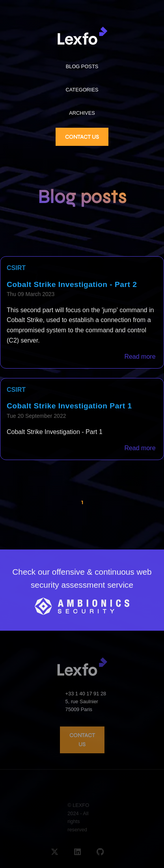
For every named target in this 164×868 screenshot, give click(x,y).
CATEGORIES (82, 90)
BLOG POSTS (82, 66)
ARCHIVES (82, 113)
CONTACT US (82, 137)
